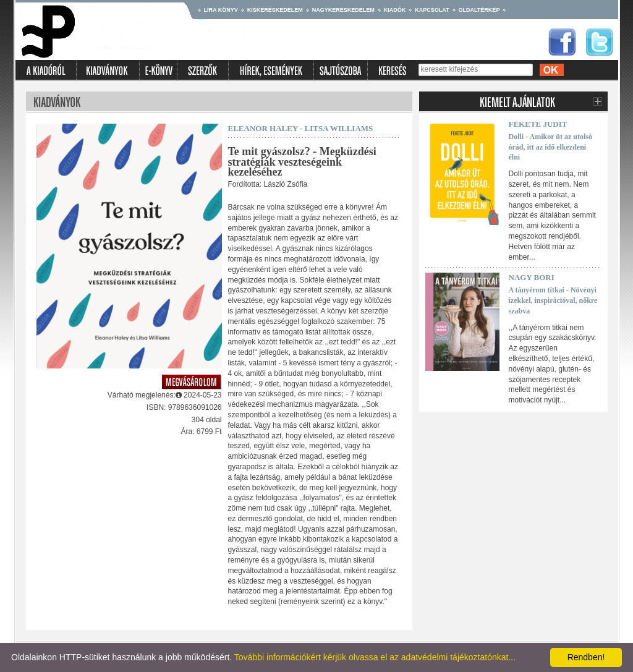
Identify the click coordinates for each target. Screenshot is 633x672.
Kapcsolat (432, 10)
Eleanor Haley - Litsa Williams (301, 128)
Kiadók (395, 10)
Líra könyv (221, 10)
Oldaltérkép (479, 10)
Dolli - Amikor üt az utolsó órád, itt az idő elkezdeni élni (550, 147)
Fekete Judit (538, 124)
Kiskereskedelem (275, 10)
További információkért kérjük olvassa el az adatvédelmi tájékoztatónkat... (375, 657)
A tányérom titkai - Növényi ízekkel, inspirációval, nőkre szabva (553, 300)
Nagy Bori (532, 277)
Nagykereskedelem (343, 10)
